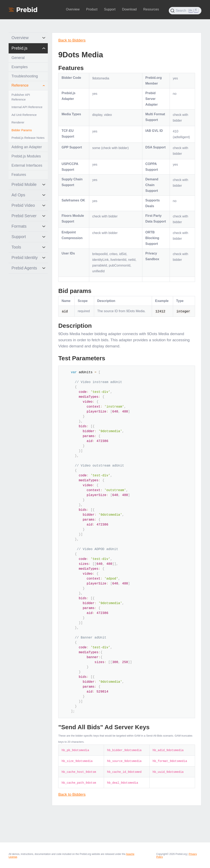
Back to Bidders (72, 40)
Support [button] (110, 9)
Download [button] (129, 9)
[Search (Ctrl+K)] (185, 11)
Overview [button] (73, 9)
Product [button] (92, 9)
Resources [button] (151, 9)
